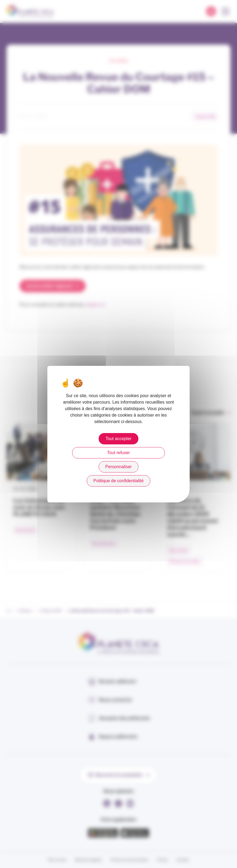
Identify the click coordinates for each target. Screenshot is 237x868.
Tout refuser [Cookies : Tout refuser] (118, 453)
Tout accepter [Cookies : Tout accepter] (118, 439)
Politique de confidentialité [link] (119, 481)
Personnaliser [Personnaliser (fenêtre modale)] (119, 467)
